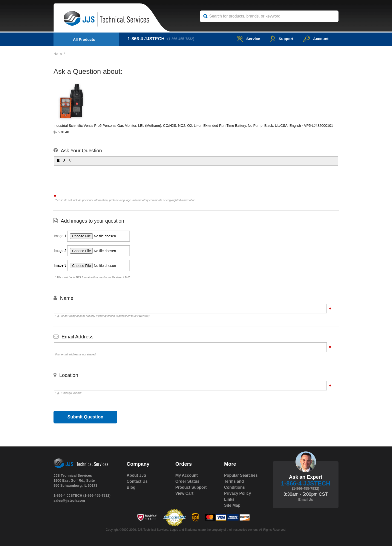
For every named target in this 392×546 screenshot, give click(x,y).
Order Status (187, 481)
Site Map (232, 505)
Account (316, 39)
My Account (186, 475)
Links (229, 499)
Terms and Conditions (234, 484)
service (247, 39)
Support (281, 39)
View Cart (184, 493)
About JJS (137, 475)
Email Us (306, 499)
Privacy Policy (238, 493)
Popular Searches (241, 475)
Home (58, 54)
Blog (131, 487)
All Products (84, 39)
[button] (58, 160)
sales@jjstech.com (69, 500)
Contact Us (137, 481)
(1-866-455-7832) (181, 39)
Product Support (191, 487)
